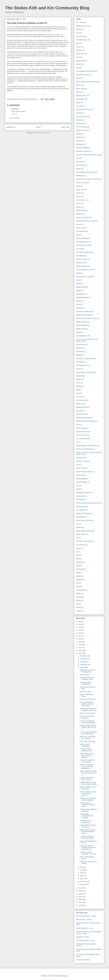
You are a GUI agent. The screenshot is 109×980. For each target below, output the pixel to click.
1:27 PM (14, 114)
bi (77, 552)
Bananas (79, 50)
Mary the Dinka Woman (84, 109)
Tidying (78, 369)
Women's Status (81, 96)
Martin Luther (80, 89)
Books (78, 29)
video (78, 280)
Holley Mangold (81, 479)
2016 (80, 639)
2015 (80, 642)
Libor (78, 235)
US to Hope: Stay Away (87, 741)
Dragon (78, 169)
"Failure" (79, 193)
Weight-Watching (82, 266)
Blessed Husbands (82, 297)
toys (77, 604)
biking (78, 559)
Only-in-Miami (81, 345)
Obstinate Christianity (83, 513)
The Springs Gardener (83, 252)
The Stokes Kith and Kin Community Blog (47, 8)
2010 (80, 888)
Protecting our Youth (83, 245)
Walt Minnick (80, 263)
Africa (78, 158)
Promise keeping (82, 127)
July (82, 867)
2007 (80, 897)
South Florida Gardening (84, 531)
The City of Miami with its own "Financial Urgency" (88, 794)
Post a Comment (15, 118)
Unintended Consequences (85, 372)
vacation (79, 611)
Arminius (79, 141)
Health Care (80, 228)
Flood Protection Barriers (84, 472)
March (82, 879)
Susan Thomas (81, 534)
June (82, 870)
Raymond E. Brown (82, 75)
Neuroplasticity (81, 506)
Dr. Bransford (80, 165)
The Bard (79, 249)
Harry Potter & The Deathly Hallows (88, 954)
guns (78, 43)
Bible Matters (80, 294)
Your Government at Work (85, 270)
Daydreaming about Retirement (86, 446)
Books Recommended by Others (87, 82)
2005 (80, 902)
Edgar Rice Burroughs (83, 315)
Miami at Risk (80, 496)
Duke (78, 57)
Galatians (79, 214)
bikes (78, 555)
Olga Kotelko (80, 517)
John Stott (79, 106)
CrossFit (79, 203)
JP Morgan (80, 176)
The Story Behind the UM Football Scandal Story (88, 709)
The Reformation (82, 40)
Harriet (78, 224)
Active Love (80, 404)
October (83, 662)
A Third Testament (82, 928)
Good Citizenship (82, 325)
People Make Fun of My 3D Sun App (88, 826)
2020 (80, 630)
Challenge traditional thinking (86, 421)
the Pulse (79, 397)
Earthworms (80, 458)
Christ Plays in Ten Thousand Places (88, 923)
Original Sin (80, 937)
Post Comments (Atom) (42, 133)
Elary (78, 465)
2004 (80, 905)
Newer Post (11, 127)
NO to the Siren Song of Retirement (88, 503)
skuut (78, 586)
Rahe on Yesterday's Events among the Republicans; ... (87, 767)
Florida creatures (82, 322)
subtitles (79, 593)
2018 (80, 633)
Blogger (65, 976)
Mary (87, 937)
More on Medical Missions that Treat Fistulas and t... (88, 773)
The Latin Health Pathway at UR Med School (88, 733)
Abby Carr (79, 137)
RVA (77, 524)
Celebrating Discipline (83, 418)
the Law (79, 600)
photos (78, 103)
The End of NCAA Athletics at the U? (87, 750)
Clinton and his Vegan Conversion (87, 717)
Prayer (78, 186)
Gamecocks (80, 475)
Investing (79, 120)
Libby (78, 489)
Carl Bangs (80, 144)
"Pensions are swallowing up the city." (88, 810)
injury (78, 393)
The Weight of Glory (83, 940)
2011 (80, 653)
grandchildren (81, 99)
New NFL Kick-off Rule (87, 713)
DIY (77, 442)
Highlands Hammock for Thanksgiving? (88, 671)
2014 (80, 645)
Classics (79, 196)
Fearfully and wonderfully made (86, 318)
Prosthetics (80, 351)
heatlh (78, 573)
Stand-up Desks (81, 130)
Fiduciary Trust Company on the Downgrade (88, 799)
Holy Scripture (81, 919)
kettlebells (79, 580)
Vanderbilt (79, 376)
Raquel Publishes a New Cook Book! (88, 788)
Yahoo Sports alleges (13, 27)
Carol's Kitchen (81, 414)
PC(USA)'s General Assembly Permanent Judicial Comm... (88, 848)
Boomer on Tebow (86, 692)
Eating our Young (82, 461)
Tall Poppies (80, 362)
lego (77, 68)
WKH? (78, 383)
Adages (79, 284)
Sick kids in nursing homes (85, 358)
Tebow (78, 78)
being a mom (80, 190)
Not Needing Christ (82, 242)
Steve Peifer (80, 54)
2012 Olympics (81, 400)
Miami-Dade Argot (82, 238)
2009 (80, 891)
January (83, 884)
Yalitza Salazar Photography (85, 745)
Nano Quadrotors (82, 336)
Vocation (79, 379)
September (84, 665)
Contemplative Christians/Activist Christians (86, 816)
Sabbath (79, 355)
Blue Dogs (79, 162)
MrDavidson (80, 499)
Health (78, 64)
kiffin (78, 583)
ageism (78, 548)
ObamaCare (80, 123)
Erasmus (79, 85)
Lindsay (79, 946)
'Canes (78, 47)
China (78, 425)
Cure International (82, 439)
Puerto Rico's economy (84, 520)
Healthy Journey (81, 26)
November (84, 659)
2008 (80, 894)
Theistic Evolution (82, 259)
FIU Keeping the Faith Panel (85, 71)
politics (78, 273)
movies (78, 134)
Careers (79, 301)
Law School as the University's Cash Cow (88, 853)
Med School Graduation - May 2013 (88, 179)
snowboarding (81, 590)
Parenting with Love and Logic (86, 944)
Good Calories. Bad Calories (85, 172)
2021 (80, 627)
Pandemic (79, 348)
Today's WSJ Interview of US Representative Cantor (88, 832)
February (83, 881)
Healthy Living (81, 329)
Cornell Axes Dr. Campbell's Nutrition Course (87, 805)
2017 (80, 636)
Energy (78, 207)
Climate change (81, 428)
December (84, 656)
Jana (78, 925)
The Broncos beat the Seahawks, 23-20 (87, 678)
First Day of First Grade (87, 699)
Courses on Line (81, 435)
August (83, 667)
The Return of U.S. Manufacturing (86, 821)
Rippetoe (79, 527)
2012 (80, 651)
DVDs (78, 304)
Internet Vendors (81, 482)
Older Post (65, 127)
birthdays (79, 386)
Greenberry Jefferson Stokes (86, 221)
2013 (80, 648)
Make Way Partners (82, 151)
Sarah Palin (80, 36)
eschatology (80, 569)
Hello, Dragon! (85, 675)
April (82, 876)
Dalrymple (79, 308)
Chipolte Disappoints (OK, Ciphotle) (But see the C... (88, 727)
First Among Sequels (83, 916)
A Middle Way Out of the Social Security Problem (88, 783)
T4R (77, 538)
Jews (78, 486)
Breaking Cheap (81, 407)
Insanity (79, 332)
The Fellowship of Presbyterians (86, 683)
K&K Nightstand (82, 913)
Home (38, 127)
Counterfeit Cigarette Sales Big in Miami (87, 837)
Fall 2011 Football (82, 148)
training (78, 607)
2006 (80, 900)
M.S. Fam (79, 22)
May (82, 873)
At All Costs (80, 960)
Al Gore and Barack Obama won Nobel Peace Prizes (87, 704)
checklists (79, 562)
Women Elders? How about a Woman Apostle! (87, 755)
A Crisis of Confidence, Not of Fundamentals (87, 722)
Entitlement (80, 61)
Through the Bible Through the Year (88, 155)
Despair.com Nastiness (84, 311)
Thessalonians (81, 545)
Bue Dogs (79, 411)
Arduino (79, 291)
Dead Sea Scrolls (82, 116)
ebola (78, 566)
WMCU (78, 92)
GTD (78, 33)
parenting (79, 113)
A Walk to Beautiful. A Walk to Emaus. (87, 779)
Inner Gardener (81, 231)
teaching (79, 597)
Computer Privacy (82, 432)
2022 (80, 624)
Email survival (81, 468)
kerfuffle (79, 576)
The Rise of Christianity (84, 541)
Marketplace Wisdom (83, 493)
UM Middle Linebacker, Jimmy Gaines (87, 761)
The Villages (80, 256)
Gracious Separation (83, 217)
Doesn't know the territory (84, 449)
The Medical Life (81, 365)
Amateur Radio (81, 287)
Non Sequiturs (81, 510)
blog (77, 390)
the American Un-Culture (84, 277)
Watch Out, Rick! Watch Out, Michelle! (88, 738)
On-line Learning (82, 183)
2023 (80, 622)
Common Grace (81, 200)
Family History (81, 210)
